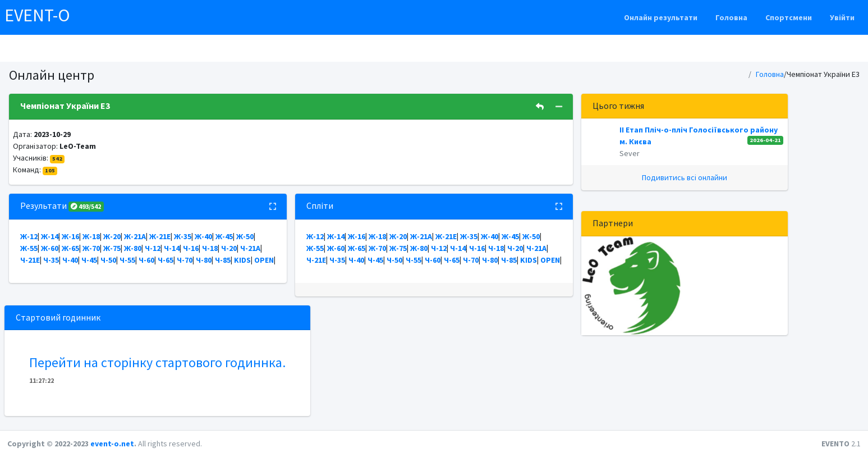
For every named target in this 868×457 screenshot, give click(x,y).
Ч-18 (210, 248)
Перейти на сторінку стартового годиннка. (157, 362)
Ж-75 (112, 248)
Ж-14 (50, 236)
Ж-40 (203, 236)
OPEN (264, 260)
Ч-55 (127, 260)
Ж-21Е (160, 236)
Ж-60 (50, 248)
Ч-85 (223, 260)
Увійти (842, 17)
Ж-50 (245, 236)
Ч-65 (166, 260)
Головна (731, 17)
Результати (62, 205)
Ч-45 (89, 260)
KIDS (242, 260)
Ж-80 (133, 248)
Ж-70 (91, 248)
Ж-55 (29, 248)
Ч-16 (191, 248)
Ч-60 (146, 260)
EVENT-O (37, 15)
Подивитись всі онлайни (685, 177)
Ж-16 (70, 236)
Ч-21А (250, 248)
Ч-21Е (30, 260)
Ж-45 (224, 236)
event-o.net (112, 444)
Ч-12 (153, 248)
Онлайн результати (661, 17)
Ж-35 (183, 236)
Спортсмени (789, 17)
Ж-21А (135, 236)
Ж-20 (112, 236)
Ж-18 (91, 236)
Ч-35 (51, 260)
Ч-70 (185, 260)
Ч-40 (70, 260)
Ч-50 (108, 260)
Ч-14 (172, 248)
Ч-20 (229, 248)
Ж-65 (70, 248)
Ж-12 (29, 236)
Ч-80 (204, 260)
